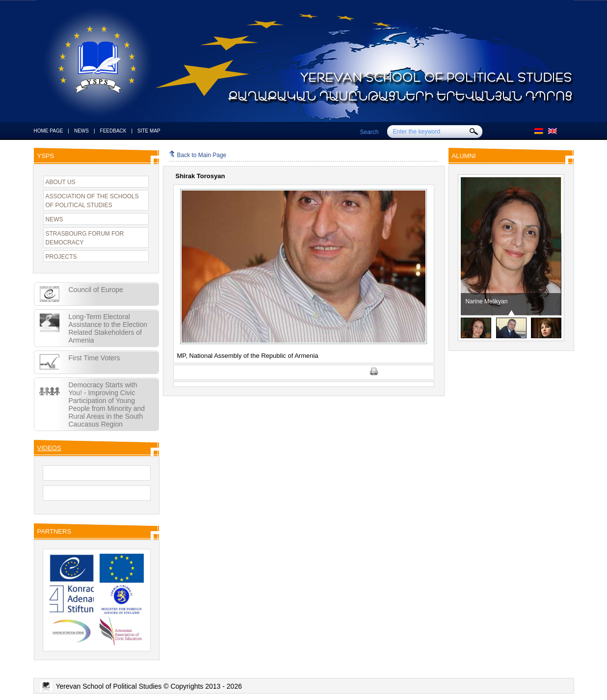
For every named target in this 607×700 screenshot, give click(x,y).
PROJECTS (61, 257)
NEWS (81, 131)
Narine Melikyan (487, 301)
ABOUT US (61, 182)
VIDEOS (49, 448)
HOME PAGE (49, 131)
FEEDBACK (113, 131)
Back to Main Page (198, 155)
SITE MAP (149, 131)
